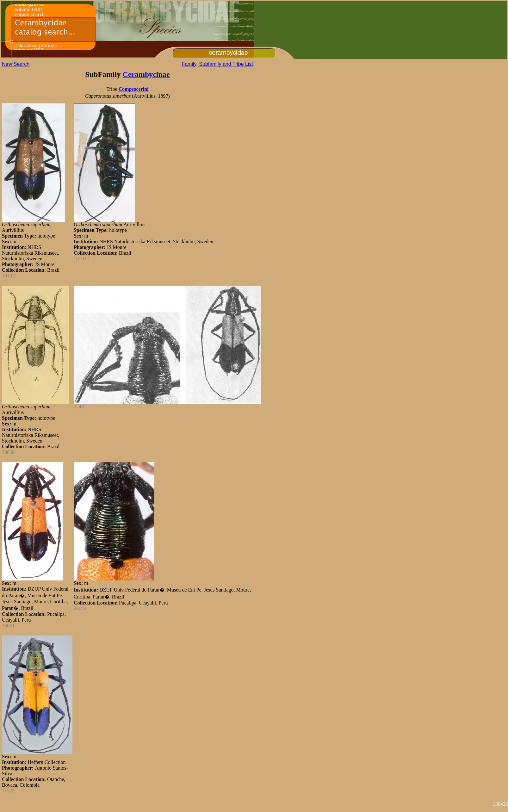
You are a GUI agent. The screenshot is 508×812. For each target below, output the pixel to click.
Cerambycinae (146, 74)
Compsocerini (133, 89)
